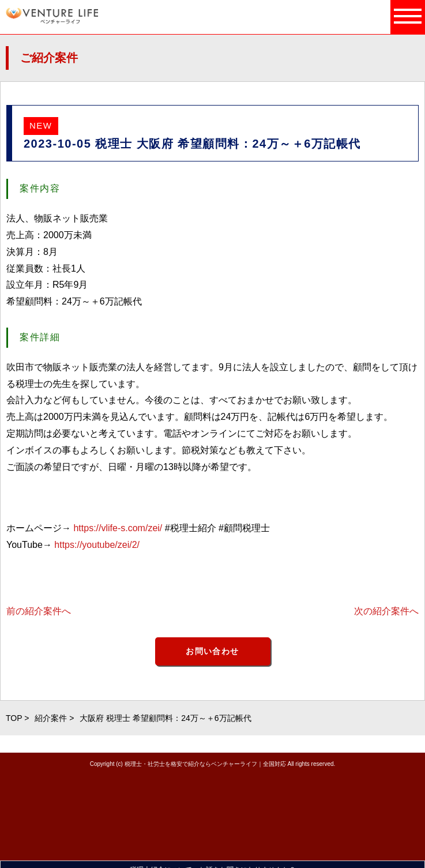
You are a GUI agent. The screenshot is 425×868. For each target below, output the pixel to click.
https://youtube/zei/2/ (97, 545)
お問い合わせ (212, 651)
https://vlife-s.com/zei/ (118, 528)
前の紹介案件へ (39, 611)
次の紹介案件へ (386, 611)
